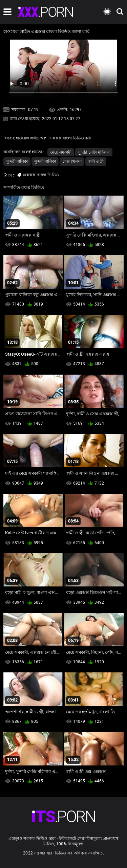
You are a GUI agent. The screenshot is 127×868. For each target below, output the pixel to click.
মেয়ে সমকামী (61, 152)
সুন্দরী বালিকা (17, 161)
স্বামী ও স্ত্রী (96, 161)
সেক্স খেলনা (72, 161)
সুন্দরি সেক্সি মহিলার (94, 152)
